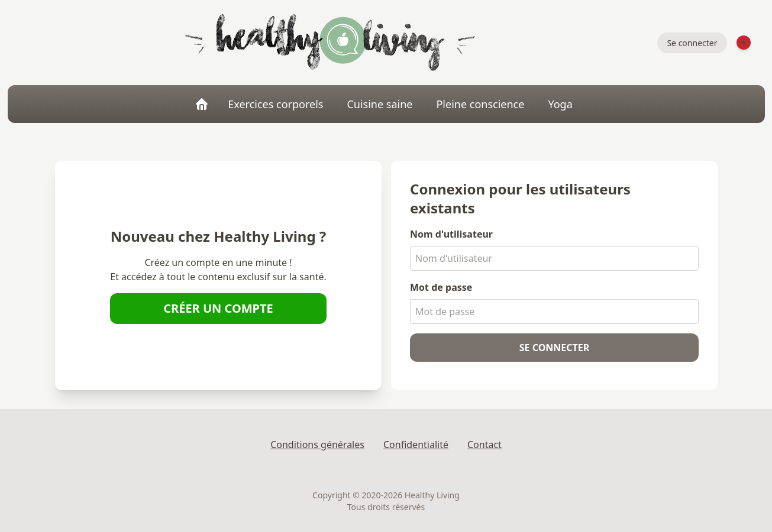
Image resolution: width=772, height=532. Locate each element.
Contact (484, 445)
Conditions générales (317, 445)
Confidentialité (416, 445)
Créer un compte (218, 308)
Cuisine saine (379, 104)
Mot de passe (441, 287)
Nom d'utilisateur (451, 234)
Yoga (560, 104)
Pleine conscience (480, 104)
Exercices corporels (275, 104)
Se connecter (692, 43)
